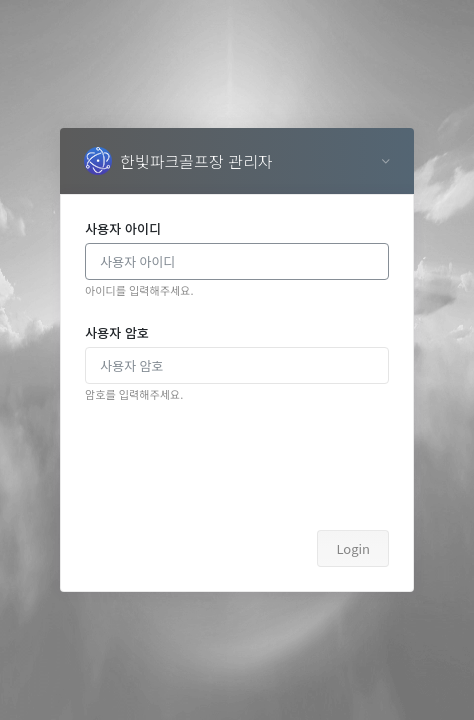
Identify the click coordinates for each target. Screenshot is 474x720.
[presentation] (237, 467)
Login (353, 548)
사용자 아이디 (123, 228)
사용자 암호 (117, 332)
